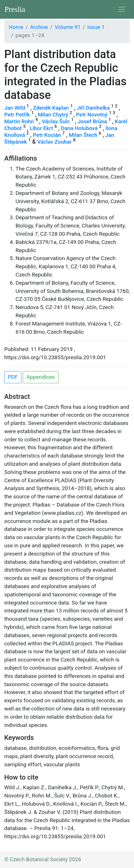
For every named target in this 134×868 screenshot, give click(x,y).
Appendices (41, 377)
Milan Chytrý (53, 115)
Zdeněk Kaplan (51, 108)
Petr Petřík (17, 115)
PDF (13, 377)
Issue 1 (96, 27)
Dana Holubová (79, 128)
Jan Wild (15, 108)
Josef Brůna (92, 121)
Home (16, 27)
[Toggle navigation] (122, 9)
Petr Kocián (47, 135)
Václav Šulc (56, 121)
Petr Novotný (92, 115)
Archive (39, 27)
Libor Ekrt (41, 128)
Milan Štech (83, 135)
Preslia (15, 9)
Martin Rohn (19, 121)
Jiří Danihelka (93, 108)
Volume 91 (68, 27)
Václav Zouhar (54, 142)
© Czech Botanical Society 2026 (43, 859)
